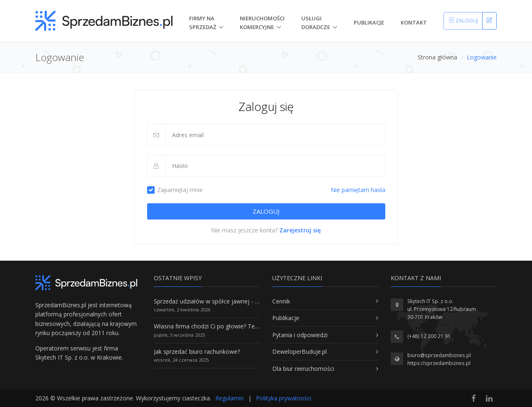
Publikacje (369, 22)
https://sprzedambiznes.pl (439, 363)
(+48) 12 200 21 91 (429, 336)
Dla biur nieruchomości (303, 369)
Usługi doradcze (316, 23)
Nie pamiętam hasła (358, 190)
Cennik (281, 301)
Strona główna (437, 57)
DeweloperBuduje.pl (299, 351)
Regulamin (229, 398)
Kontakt (414, 22)
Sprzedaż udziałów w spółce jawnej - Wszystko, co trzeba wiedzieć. (244, 301)
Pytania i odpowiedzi (300, 335)
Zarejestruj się (300, 230)
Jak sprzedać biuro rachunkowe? (197, 351)
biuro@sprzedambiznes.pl (439, 355)
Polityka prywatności (284, 398)
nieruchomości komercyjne (262, 23)
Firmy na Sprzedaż (203, 23)
